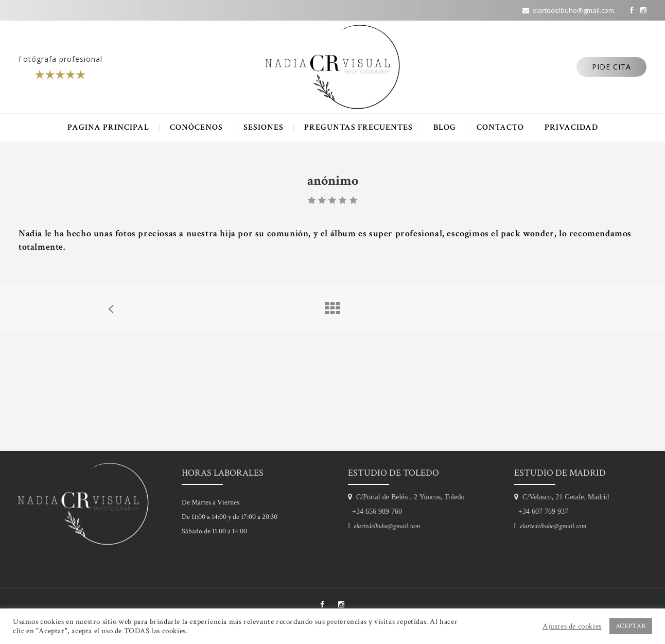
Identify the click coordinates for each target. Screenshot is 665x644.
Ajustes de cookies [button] (572, 626)
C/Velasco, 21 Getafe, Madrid (564, 497)
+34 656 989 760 (375, 511)
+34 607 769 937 (541, 511)
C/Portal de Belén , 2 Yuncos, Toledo (408, 497)
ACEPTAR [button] (631, 626)
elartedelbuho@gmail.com (385, 526)
